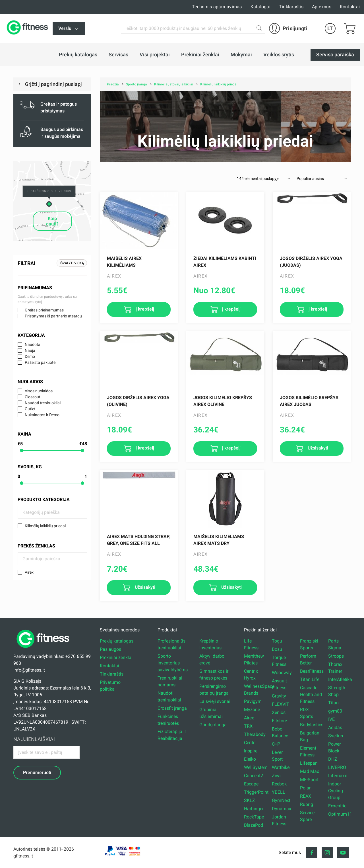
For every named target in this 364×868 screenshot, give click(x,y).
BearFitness (312, 671)
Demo (30, 356)
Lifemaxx (338, 776)
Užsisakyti (317, 448)
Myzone (252, 710)
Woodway (282, 673)
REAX (306, 796)
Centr (249, 743)
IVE (331, 719)
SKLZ (250, 800)
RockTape (254, 817)
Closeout (33, 397)
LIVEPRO (337, 767)
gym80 (335, 711)
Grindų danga (213, 725)
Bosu (277, 649)
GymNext (281, 800)
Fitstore (279, 721)
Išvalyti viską (72, 263)
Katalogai (260, 7)
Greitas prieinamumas (44, 310)
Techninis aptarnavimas (217, 7)
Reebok (279, 784)
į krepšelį (144, 309)
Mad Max (310, 771)
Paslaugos (110, 649)
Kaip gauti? (52, 221)
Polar (305, 788)
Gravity (279, 696)
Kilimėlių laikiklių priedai (45, 526)
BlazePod (254, 825)
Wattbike (281, 767)
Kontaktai (350, 7)
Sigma (335, 648)
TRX (248, 726)
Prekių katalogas (117, 641)
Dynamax (282, 809)
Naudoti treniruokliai (43, 403)
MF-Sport (309, 780)
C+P (276, 744)
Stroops (336, 656)
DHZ (333, 759)
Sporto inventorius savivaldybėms (173, 663)
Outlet (30, 409)
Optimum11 (340, 814)
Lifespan (309, 763)
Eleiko (250, 759)
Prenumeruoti (37, 772)
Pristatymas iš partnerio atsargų (53, 316)
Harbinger (254, 809)
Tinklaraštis (291, 7)
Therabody (255, 734)
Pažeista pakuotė (40, 362)
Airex (29, 572)
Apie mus (322, 7)
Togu (277, 641)
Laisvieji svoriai (215, 701)
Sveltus (336, 736)
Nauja (30, 350)
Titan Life (310, 679)
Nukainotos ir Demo (42, 415)
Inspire (251, 751)
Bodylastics (312, 725)
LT (330, 28)
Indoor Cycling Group (336, 791)
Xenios (279, 712)
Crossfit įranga (172, 708)
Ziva (276, 776)
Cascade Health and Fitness (311, 694)
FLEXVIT (281, 704)
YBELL (279, 792)
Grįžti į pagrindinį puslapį (53, 84)
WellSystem (256, 767)
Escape (251, 784)
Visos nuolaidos (39, 391)
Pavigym (253, 701)
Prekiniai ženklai (116, 657)
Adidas (335, 728)
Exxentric (337, 806)
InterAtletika (340, 679)
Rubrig (307, 804)
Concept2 (254, 776)
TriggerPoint (256, 792)
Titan (333, 703)
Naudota (33, 344)
